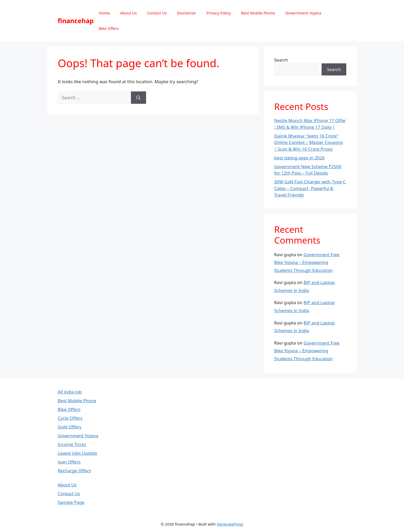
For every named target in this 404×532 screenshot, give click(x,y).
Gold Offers (70, 427)
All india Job (70, 392)
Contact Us (157, 13)
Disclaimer (187, 13)
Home (104, 13)
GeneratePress (230, 524)
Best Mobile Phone (258, 13)
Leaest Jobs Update (77, 453)
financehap (76, 21)
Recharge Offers (74, 471)
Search (281, 60)
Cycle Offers (70, 418)
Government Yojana (303, 13)
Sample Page (71, 502)
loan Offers (69, 462)
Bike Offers (109, 28)
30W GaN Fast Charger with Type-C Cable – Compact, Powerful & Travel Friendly (310, 188)
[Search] (138, 98)
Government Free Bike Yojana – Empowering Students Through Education (307, 262)
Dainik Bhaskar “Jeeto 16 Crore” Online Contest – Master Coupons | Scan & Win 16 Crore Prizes (309, 142)
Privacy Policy (219, 13)
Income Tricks (72, 444)
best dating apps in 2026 (299, 158)
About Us (128, 13)
